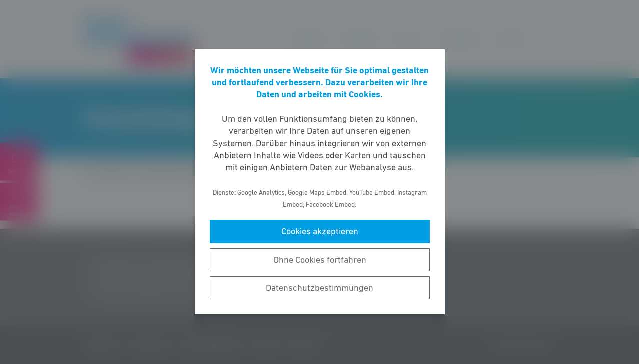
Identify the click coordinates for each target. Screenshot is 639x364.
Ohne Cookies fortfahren (320, 260)
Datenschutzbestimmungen (319, 288)
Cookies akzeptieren (320, 231)
